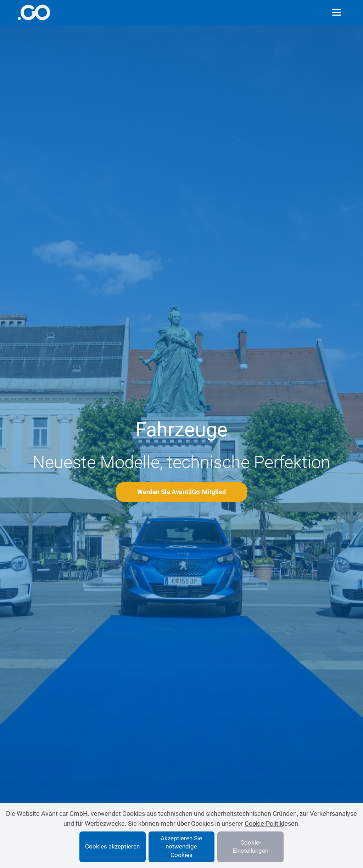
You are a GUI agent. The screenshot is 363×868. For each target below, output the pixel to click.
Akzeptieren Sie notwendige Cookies (181, 847)
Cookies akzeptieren (112, 846)
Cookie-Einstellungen (250, 847)
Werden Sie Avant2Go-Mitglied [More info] (181, 492)
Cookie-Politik (264, 823)
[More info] (34, 12)
